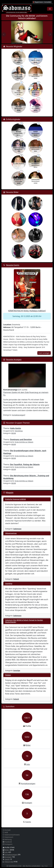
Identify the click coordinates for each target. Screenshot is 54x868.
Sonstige (17, 670)
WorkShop (19, 431)
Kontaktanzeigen (18, 415)
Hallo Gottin (16, 428)
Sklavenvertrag (11, 533)
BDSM (14, 433)
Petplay (8, 675)
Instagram (8, 844)
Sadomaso (17, 529)
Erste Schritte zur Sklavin (24, 442)
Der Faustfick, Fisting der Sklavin (25, 464)
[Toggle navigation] (50, 9)
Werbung (7, 839)
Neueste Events (13, 265)
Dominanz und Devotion (21, 439)
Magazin (10, 493)
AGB (5, 832)
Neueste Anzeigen (14, 359)
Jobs (28, 764)
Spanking (9, 583)
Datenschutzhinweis (11, 835)
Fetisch (16, 579)
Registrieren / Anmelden (42, 2)
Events (28, 822)
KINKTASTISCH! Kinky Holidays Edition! (27, 311)
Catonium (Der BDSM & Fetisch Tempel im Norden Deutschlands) (24, 621)
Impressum (8, 837)
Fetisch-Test (9, 862)
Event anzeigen (44, 353)
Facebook (7, 842)
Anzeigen (28, 803)
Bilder (28, 745)
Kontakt (7, 830)
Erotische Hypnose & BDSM (16, 499)
